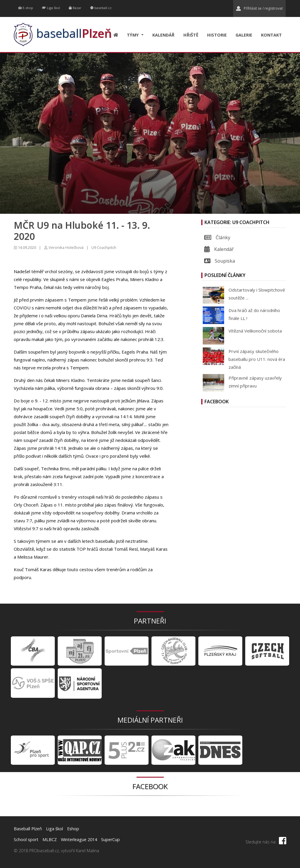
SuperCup (110, 839)
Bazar (75, 8)
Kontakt (271, 35)
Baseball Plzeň (28, 829)
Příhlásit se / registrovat (259, 8)
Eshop (73, 829)
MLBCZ (50, 839)
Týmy (133, 35)
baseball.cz (101, 8)
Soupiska (220, 261)
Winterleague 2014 (79, 839)
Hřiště (191, 35)
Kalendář (163, 35)
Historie (217, 35)
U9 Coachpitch (104, 247)
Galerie (244, 35)
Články (217, 237)
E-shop (26, 8)
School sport (26, 839)
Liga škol (51, 8)
